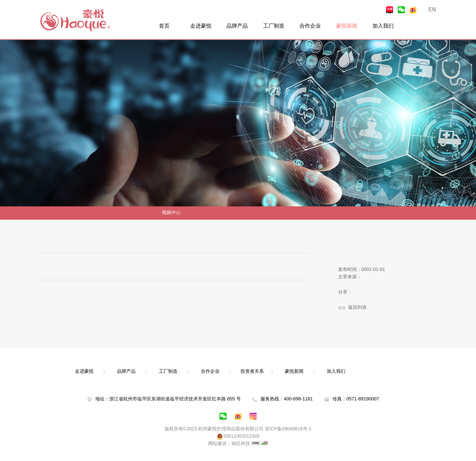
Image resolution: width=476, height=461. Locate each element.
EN (432, 10)
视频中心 (171, 213)
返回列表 (357, 308)
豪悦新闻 (347, 26)
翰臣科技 (241, 444)
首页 (164, 26)
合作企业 (310, 26)
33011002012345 (238, 437)
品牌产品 (237, 26)
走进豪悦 (201, 26)
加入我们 (383, 26)
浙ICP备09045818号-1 (288, 429)
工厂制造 (274, 26)
